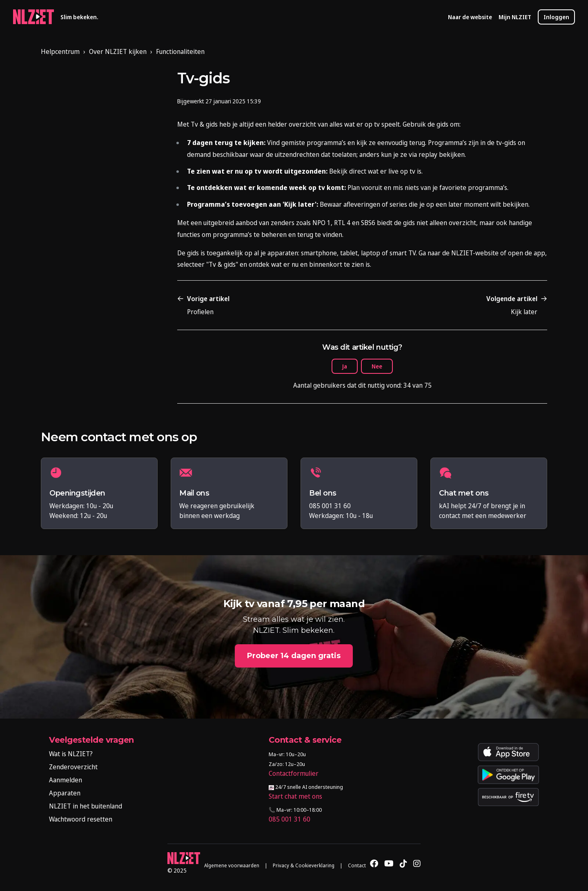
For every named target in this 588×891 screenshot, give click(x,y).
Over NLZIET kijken (118, 51)
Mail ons (194, 493)
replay (428, 154)
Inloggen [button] (556, 17)
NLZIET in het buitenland (86, 806)
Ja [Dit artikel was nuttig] (345, 366)
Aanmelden (66, 780)
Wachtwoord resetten (81, 819)
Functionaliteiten (180, 51)
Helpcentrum (60, 51)
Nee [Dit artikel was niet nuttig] (377, 366)
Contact (357, 865)
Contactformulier (294, 773)
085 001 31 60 (290, 819)
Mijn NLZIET (515, 17)
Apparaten (65, 793)
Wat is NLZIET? (71, 754)
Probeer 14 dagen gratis (294, 656)
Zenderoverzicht (73, 767)
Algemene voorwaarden (232, 865)
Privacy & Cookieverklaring (304, 865)
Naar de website (470, 17)
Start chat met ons (295, 796)
